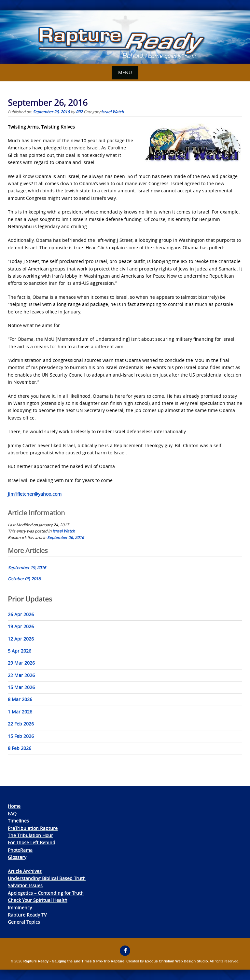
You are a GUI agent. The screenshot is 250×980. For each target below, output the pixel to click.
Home (14, 806)
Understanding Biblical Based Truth (47, 878)
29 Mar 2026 (21, 663)
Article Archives (25, 871)
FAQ (12, 814)
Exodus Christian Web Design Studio (176, 961)
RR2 (79, 112)
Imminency (20, 908)
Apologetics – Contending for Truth (46, 893)
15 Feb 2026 (21, 736)
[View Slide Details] (125, 37)
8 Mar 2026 (20, 699)
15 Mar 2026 (21, 687)
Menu (125, 72)
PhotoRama (20, 850)
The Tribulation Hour (30, 835)
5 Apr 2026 (20, 651)
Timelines (18, 821)
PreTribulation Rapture (33, 828)
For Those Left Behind (32, 842)
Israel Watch (112, 112)
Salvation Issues (25, 885)
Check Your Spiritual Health (38, 900)
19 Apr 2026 (21, 626)
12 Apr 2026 (21, 639)
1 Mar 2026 (20, 712)
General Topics (24, 922)
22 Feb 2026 (21, 724)
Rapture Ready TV (27, 915)
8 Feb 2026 (20, 748)
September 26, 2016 (66, 537)
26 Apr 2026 (21, 614)
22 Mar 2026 (21, 675)
